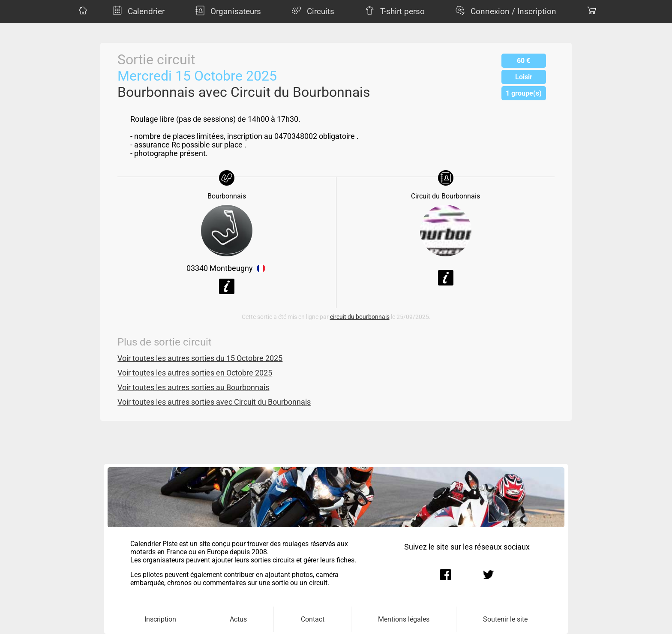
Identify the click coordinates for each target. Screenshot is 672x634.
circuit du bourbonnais (360, 317)
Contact (313, 619)
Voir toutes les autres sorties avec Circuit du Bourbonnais (214, 402)
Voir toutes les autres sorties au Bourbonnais (193, 388)
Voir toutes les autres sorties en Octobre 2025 (195, 373)
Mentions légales (404, 619)
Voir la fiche (227, 286)
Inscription (160, 619)
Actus (238, 619)
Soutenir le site (505, 619)
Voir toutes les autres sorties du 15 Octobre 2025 (200, 358)
